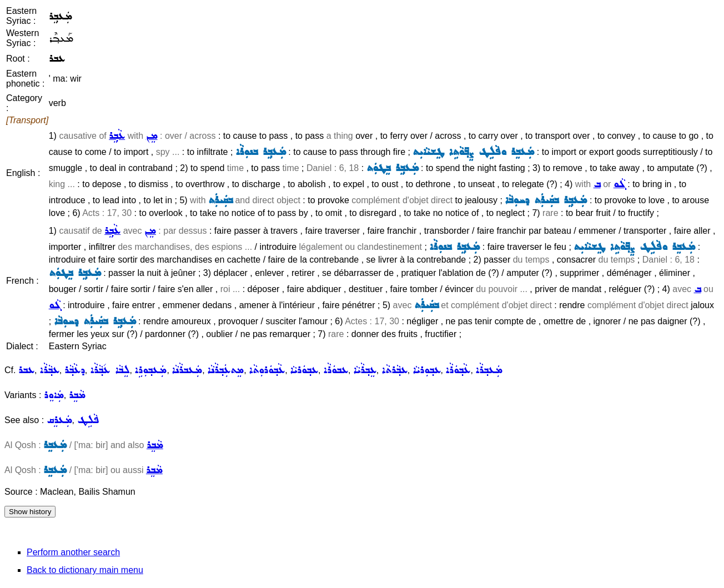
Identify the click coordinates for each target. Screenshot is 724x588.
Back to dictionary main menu (85, 570)
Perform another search (73, 552)
